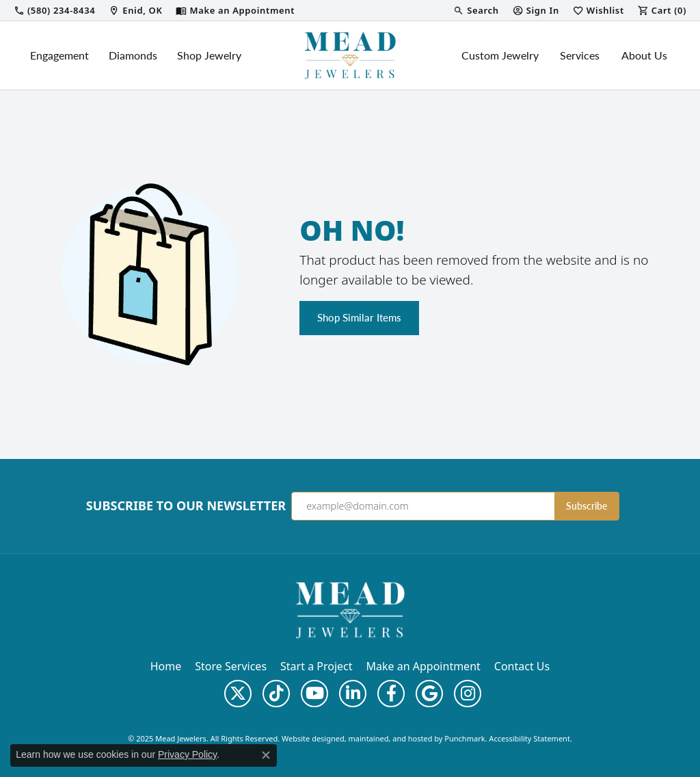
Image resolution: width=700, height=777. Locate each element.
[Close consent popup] (266, 755)
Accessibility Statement (529, 738)
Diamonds (133, 55)
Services (580, 55)
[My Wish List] (598, 10)
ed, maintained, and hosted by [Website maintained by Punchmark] (390, 738)
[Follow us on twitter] (238, 694)
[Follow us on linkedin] (353, 694)
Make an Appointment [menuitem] (423, 666)
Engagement (59, 55)
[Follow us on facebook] (391, 694)
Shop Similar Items (359, 317)
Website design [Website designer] (309, 738)
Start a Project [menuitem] (316, 666)
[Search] (476, 10)
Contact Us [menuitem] (522, 666)
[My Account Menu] (536, 10)
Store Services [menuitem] (231, 666)
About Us (644, 55)
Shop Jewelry (209, 55)
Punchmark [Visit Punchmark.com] (465, 738)
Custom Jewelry (500, 55)
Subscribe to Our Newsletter (186, 506)
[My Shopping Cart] (662, 10)
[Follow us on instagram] (468, 694)
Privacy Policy (187, 754)
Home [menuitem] (166, 666)
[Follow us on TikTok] (276, 694)
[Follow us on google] (429, 694)
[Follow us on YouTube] (314, 694)
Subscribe (587, 506)
